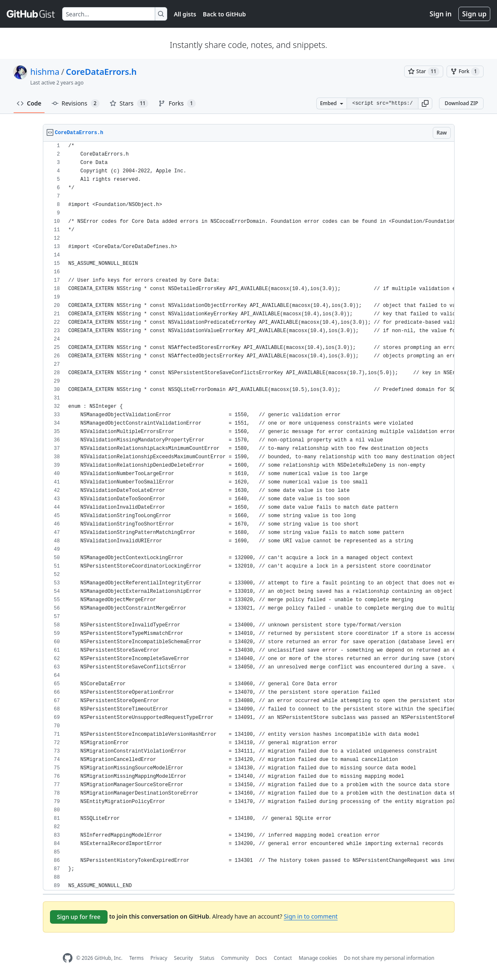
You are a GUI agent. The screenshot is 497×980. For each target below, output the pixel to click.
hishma (45, 72)
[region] (249, 516)
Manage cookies (318, 958)
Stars (129, 103)
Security (183, 958)
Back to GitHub (224, 14)
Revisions (76, 103)
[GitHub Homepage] (68, 958)
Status (207, 958)
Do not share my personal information (389, 958)
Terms (136, 958)
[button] (425, 103)
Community (235, 958)
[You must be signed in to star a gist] (424, 71)
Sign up (474, 14)
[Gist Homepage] (31, 14)
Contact (283, 958)
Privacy (159, 958)
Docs (261, 958)
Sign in (441, 14)
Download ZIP (461, 103)
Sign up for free (79, 917)
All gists (185, 14)
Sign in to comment (310, 916)
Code (29, 103)
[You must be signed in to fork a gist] (465, 71)
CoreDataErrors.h (101, 72)
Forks (177, 103)
